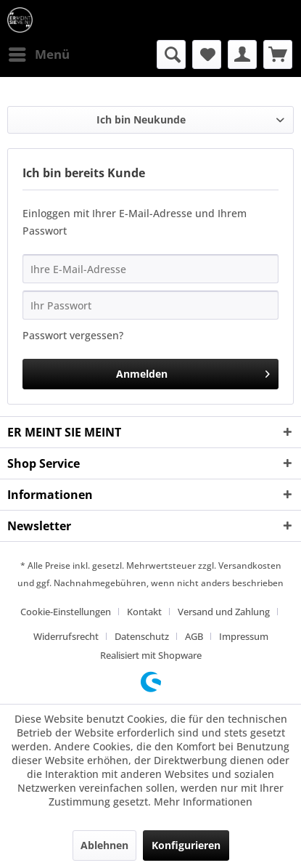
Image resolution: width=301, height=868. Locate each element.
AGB (194, 636)
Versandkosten (250, 565)
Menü (39, 53)
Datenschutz (142, 636)
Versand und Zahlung (224, 612)
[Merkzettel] (207, 54)
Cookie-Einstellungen (66, 612)
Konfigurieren (186, 845)
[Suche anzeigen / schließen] (171, 54)
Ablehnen (104, 845)
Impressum (244, 636)
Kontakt (144, 612)
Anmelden (193, 372)
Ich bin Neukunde (141, 119)
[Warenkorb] (278, 54)
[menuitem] (38, 54)
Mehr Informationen (203, 802)
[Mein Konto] (242, 54)
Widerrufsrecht (66, 636)
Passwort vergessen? (73, 335)
